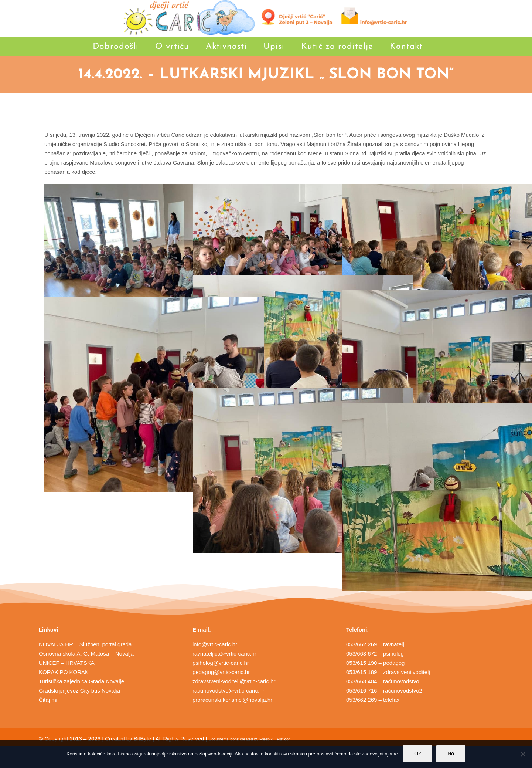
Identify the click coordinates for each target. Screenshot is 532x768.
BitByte (143, 739)
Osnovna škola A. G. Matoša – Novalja (86, 654)
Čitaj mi (48, 700)
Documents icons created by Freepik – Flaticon (250, 739)
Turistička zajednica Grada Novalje (81, 681)
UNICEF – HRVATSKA (67, 663)
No (451, 754)
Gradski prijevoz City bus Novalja (79, 691)
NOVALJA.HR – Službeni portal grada (85, 644)
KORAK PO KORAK (64, 672)
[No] (523, 754)
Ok (417, 754)
